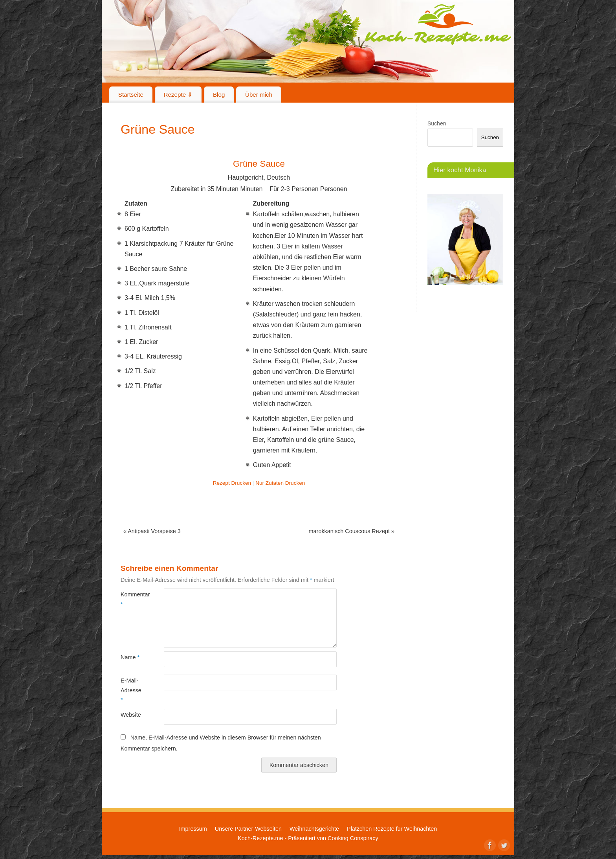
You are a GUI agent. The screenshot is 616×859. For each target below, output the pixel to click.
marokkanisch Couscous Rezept (352, 531)
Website (131, 715)
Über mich (259, 95)
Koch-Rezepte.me (438, 24)
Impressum (193, 829)
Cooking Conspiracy (353, 838)
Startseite (131, 95)
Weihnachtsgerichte (314, 829)
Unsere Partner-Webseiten (248, 829)
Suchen (437, 123)
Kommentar (131, 599)
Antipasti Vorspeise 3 (152, 531)
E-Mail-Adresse (131, 690)
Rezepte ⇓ (178, 95)
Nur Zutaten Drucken (280, 483)
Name (130, 657)
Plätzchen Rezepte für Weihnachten (392, 829)
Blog (219, 95)
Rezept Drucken (232, 483)
